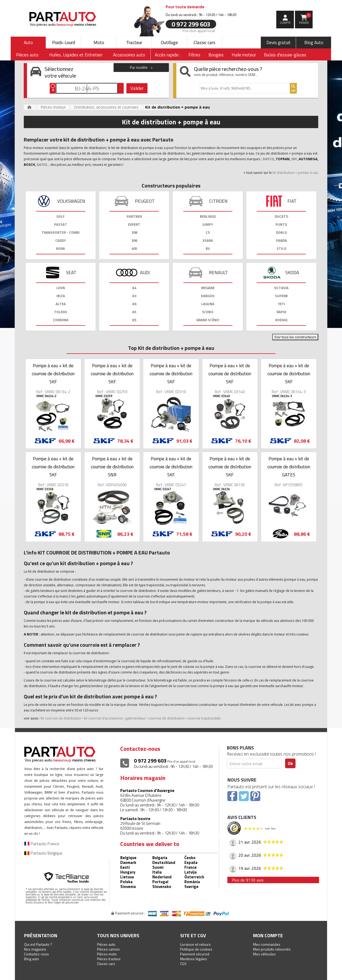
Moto (99, 43)
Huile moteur (244, 55)
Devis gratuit (279, 43)
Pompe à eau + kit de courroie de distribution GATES (289, 467)
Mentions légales (194, 959)
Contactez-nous (36, 954)
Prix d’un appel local (199, 30)
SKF (294, 159)
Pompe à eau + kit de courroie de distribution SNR (112, 467)
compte (285, 23)
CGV (183, 964)
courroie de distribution (166, 718)
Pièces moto (107, 954)
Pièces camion (108, 949)
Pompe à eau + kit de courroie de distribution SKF (53, 374)
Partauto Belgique (43, 853)
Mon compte (268, 935)
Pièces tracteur (109, 959)
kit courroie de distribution (61, 718)
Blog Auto (314, 43)
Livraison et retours (195, 944)
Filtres (194, 55)
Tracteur (134, 43)
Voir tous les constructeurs (295, 337)
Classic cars (205, 43)
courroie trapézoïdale (204, 718)
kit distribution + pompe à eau (295, 173)
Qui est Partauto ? (38, 944)
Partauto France (42, 844)
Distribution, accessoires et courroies (106, 107)
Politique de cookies (196, 949)
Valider (137, 88)
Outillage (169, 43)
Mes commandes (267, 944)
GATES (42, 165)
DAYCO (268, 159)
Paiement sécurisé (195, 954)
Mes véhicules (264, 954)
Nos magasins (35, 949)
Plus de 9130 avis (248, 880)
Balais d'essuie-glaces (285, 55)
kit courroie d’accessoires (103, 718)
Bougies (216, 55)
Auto (28, 43)
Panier (305, 19)
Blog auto (32, 959)
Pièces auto (106, 944)
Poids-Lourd (64, 43)
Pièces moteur (53, 107)
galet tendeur (135, 718)
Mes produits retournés (272, 949)
